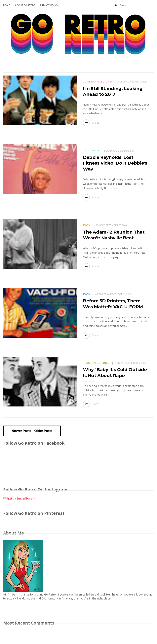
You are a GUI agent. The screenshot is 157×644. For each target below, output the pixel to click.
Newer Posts (21, 431)
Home (7, 5)
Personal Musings (96, 363)
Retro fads (91, 150)
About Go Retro (25, 5)
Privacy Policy (49, 5)
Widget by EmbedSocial (20, 498)
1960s (86, 294)
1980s (86, 225)
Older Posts (43, 431)
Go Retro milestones (98, 82)
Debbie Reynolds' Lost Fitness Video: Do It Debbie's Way (115, 163)
